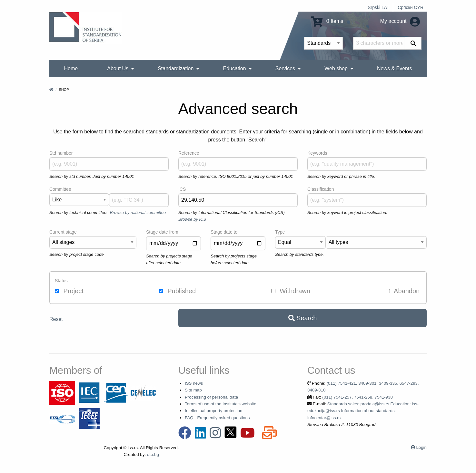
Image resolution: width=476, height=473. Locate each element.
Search (303, 318)
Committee (60, 189)
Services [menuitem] (285, 68)
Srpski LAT (378, 7)
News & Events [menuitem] (394, 68)
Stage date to (224, 232)
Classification (321, 189)
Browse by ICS (192, 219)
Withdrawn (291, 291)
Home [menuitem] (71, 68)
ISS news (194, 383)
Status (61, 281)
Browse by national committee (138, 212)
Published (177, 291)
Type (280, 232)
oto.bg (153, 454)
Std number (61, 153)
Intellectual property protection (214, 411)
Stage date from (162, 232)
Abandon (403, 291)
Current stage (63, 232)
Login (421, 447)
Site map (193, 390)
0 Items (327, 21)
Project (69, 291)
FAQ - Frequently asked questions (217, 418)
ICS (182, 189)
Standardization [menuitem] (176, 68)
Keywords (317, 153)
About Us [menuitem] (118, 68)
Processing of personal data (211, 397)
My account (400, 21)
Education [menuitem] (234, 68)
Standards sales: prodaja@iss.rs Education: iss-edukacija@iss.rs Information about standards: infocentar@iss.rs (363, 411)
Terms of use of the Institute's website (221, 404)
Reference (189, 153)
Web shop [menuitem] (336, 68)
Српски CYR (411, 7)
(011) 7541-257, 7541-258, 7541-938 (357, 397)
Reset (56, 319)
